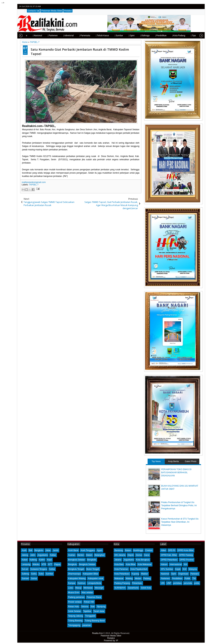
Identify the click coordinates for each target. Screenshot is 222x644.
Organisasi (183, 574)
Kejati (178, 569)
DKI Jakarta (120, 555)
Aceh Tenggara (88, 550)
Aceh (24, 550)
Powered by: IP (111, 641)
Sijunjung (101, 607)
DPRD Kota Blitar (185, 550)
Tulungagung (74, 625)
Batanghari (100, 555)
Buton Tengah (93, 569)
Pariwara (195, 574)
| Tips (185, 36)
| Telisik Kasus (94, 36)
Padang (147, 578)
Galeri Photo (191, 461)
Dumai (139, 555)
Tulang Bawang (75, 621)
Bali (31, 550)
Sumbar (49, 574)
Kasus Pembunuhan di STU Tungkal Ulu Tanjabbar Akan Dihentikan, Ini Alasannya (180, 522)
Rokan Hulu (74, 607)
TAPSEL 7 (34, 185)
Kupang (135, 574)
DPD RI (172, 550)
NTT (50, 564)
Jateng (25, 555)
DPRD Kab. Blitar (169, 555)
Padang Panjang (122, 583)
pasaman (87, 625)
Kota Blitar (131, 564)
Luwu (71, 588)
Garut (147, 555)
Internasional (176, 564)
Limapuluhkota (94, 583)
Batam (89, 555)
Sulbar (52, 569)
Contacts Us (33, 11)
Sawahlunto (133, 588)
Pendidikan (177, 578)
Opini (174, 574)
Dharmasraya (74, 574)
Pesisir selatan (75, 602)
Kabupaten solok (95, 578)
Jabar (48, 550)
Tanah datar (99, 611)
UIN (163, 583)
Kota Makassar (145, 564)
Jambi (56, 550)
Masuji (78, 588)
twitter (187, 7)
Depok (131, 555)
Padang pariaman (76, 597)
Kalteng (33, 560)
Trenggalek (90, 616)
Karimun (82, 583)
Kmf (184, 569)
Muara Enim (74, 593)
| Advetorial (60, 36)
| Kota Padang (170, 36)
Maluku (36, 564)
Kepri (49, 560)
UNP (169, 583)
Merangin (99, 588)
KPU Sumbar (167, 569)
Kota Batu (119, 564)
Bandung (119, 550)
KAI (185, 564)
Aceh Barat (73, 550)
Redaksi (68, 11)
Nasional (165, 574)
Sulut (41, 574)
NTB (44, 564)
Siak (93, 607)
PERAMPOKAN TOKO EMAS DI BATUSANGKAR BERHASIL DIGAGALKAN (176, 473)
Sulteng (25, 574)
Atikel (163, 550)
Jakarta (118, 560)
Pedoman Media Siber (52, 11)
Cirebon (149, 550)
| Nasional (29, 36)
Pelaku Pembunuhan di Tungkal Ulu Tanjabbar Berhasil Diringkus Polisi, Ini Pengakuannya (179, 505)
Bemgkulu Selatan (77, 560)
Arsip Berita (173, 461)
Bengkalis (92, 560)
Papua (57, 564)
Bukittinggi (138, 550)
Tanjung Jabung (76, 616)
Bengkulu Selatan (87, 564)
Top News (156, 461)
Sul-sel (25, 569)
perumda (188, 583)
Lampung (26, 564)
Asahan (72, 555)
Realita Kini (97, 633)
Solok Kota (146, 588)
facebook (191, 7)
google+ (196, 7)
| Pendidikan (153, 36)
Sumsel (25, 578)
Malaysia (193, 569)
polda (197, 583)
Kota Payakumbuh (139, 569)
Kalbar (53, 555)
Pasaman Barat (94, 597)
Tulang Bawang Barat (95, 621)
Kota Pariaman (121, 569)
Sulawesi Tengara (39, 569)
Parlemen (165, 578)
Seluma (85, 607)
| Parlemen (44, 36)
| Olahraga (136, 36)
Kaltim (42, 560)
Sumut (34, 578)
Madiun (144, 574)
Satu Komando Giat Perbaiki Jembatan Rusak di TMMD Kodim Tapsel (80, 51)
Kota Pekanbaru (122, 574)
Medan (138, 578)
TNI (194, 578)
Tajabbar (87, 611)
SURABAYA (120, 588)
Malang (129, 578)
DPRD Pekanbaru (169, 560)
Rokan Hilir (89, 602)
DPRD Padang (186, 555)
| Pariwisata (76, 36)
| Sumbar (110, 36)
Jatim (33, 555)
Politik (187, 578)
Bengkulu (39, 550)
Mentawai (88, 588)
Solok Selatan (75, 611)
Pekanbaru (137, 583)
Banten (81, 555)
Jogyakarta (43, 555)
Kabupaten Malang (77, 578)
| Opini (123, 36)
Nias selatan (87, 593)
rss (200, 7)
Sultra (34, 574)
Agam (100, 550)
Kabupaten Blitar (91, 574)
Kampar (72, 583)
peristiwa (177, 583)
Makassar (119, 578)
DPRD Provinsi (187, 560)
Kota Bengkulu (143, 560)
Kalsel (25, 560)
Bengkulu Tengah (76, 569)
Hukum (164, 564)
